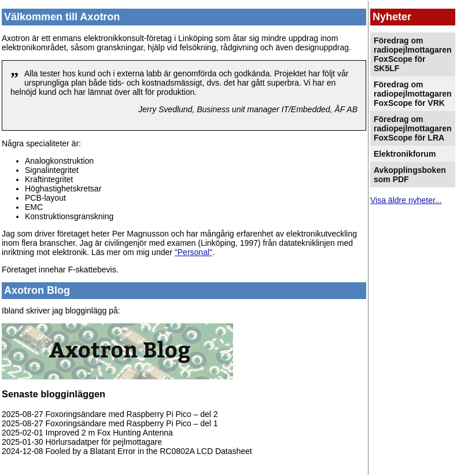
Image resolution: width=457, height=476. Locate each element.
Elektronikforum (405, 154)
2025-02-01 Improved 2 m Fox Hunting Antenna (87, 433)
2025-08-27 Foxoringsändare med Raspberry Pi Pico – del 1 (110, 423)
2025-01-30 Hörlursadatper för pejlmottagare (82, 442)
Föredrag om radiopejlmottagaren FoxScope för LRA (413, 128)
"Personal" (194, 252)
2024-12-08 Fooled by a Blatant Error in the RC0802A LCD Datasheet (127, 451)
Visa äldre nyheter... (406, 200)
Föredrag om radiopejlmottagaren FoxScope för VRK (413, 94)
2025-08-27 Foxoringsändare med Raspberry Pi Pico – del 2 (110, 414)
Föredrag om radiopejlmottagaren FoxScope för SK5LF (413, 54)
